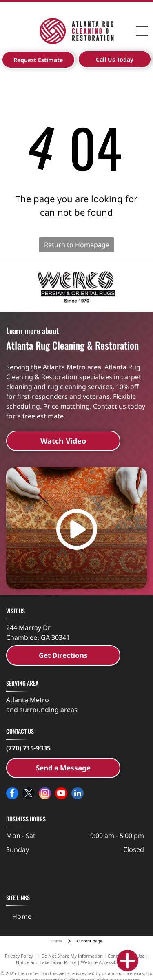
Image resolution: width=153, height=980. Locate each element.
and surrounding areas (42, 710)
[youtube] (61, 794)
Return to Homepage (77, 245)
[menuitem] (22, 916)
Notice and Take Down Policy (46, 962)
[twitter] (29, 794)
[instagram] (45, 794)
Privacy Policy (19, 956)
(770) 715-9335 (28, 748)
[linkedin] (78, 794)
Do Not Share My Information (72, 956)
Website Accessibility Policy (109, 962)
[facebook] (12, 794)
